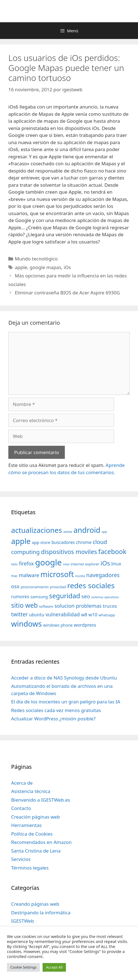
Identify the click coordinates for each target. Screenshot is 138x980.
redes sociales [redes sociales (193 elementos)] (91, 585)
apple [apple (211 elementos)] (21, 541)
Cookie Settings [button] (23, 967)
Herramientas (26, 825)
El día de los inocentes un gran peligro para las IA (66, 702)
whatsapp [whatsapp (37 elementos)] (107, 615)
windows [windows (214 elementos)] (26, 624)
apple (21, 267)
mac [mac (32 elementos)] (14, 576)
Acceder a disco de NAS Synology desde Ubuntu (64, 678)
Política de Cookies (32, 834)
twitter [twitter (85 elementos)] (19, 614)
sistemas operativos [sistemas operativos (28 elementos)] (105, 597)
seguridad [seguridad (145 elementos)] (65, 596)
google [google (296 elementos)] (48, 562)
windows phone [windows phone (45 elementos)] (58, 625)
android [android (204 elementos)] (87, 530)
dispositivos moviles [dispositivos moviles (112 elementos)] (69, 552)
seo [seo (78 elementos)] (86, 596)
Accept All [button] (54, 967)
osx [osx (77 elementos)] (15, 586)
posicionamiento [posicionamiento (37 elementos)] (35, 587)
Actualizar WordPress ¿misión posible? (53, 719)
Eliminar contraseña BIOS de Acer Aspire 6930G (67, 293)
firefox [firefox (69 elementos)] (26, 563)
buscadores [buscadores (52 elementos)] (63, 542)
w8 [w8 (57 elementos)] (84, 615)
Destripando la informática (41, 913)
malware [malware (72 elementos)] (29, 575)
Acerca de (22, 783)
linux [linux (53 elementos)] (116, 564)
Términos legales (30, 868)
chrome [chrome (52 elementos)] (84, 542)
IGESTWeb (23, 921)
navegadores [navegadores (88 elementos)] (103, 575)
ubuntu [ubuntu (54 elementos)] (37, 615)
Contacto (21, 808)
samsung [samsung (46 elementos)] (39, 597)
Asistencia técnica (31, 791)
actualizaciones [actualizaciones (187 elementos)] (37, 530)
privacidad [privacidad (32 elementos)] (58, 587)
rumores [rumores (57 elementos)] (20, 597)
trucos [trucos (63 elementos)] (110, 606)
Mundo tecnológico (36, 259)
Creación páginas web (35, 817)
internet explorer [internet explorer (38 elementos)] (85, 564)
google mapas (45, 267)
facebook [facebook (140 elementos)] (112, 551)
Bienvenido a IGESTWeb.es (41, 800)
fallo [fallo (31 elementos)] (14, 564)
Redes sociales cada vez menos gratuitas (56, 710)
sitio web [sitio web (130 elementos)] (24, 605)
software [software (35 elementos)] (46, 606)
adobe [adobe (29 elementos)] (68, 532)
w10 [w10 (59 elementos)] (93, 615)
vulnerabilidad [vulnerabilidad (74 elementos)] (62, 614)
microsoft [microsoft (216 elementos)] (57, 574)
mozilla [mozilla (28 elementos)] (80, 576)
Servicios (21, 859)
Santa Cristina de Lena (36, 851)
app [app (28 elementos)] (104, 532)
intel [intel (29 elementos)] (66, 564)
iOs (67, 267)
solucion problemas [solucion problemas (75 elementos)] (78, 606)
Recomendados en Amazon (41, 842)
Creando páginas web (35, 904)
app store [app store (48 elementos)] (41, 542)
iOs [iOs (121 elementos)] (105, 563)
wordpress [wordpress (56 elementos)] (85, 625)
